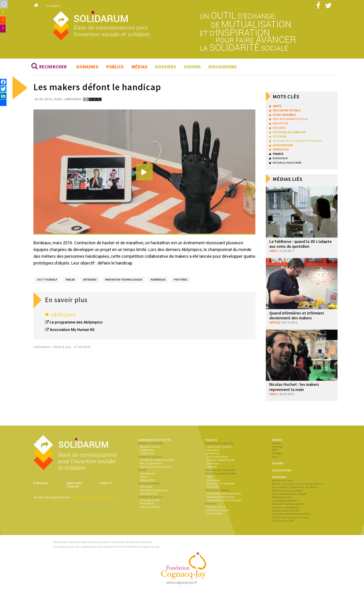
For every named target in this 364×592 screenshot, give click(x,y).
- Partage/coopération (154, 490)
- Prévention (147, 473)
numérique (158, 280)
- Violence (212, 453)
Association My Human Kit (72, 330)
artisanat (90, 280)
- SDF (209, 477)
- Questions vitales (218, 447)
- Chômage (213, 480)
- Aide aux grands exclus (155, 467)
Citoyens (211, 504)
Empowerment (282, 497)
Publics (115, 67)
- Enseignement (149, 500)
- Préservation (148, 494)
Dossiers (166, 67)
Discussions (223, 67)
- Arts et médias (149, 507)
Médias (140, 67)
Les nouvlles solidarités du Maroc (295, 487)
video (273, 251)
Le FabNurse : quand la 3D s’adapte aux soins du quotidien (301, 244)
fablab (70, 280)
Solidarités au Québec (288, 491)
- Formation (147, 504)
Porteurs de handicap (220, 470)
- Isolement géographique (223, 494)
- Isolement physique (220, 497)
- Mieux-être (147, 480)
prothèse (180, 280)
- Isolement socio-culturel (223, 500)
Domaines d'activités (155, 440)
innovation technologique (124, 280)
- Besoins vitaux (149, 447)
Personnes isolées (217, 490)
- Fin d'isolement (150, 463)
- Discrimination (217, 457)
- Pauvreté (212, 487)
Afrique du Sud (282, 481)
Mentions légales (75, 485)
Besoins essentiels (151, 443)
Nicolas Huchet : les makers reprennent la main (294, 387)
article (275, 323)
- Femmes (212, 463)
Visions (192, 67)
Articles (277, 447)
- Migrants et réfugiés (220, 483)
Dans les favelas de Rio (288, 504)
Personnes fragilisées (220, 443)
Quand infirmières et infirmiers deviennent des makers (297, 316)
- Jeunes (211, 467)
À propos (53, 6)
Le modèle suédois (285, 501)
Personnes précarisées (221, 473)
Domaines (87, 67)
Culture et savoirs (151, 497)
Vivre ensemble (149, 483)
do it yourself (47, 280)
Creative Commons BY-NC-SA (93, 497)
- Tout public (214, 514)
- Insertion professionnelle (156, 460)
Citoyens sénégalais (286, 507)
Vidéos (277, 443)
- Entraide (145, 487)
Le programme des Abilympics (76, 322)
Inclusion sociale (150, 457)
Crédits (106, 483)
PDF (275, 450)
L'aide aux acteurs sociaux (291, 517)
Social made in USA (286, 511)
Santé (142, 470)
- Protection (146, 453)
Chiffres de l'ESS (283, 521)
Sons (275, 457)
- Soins (143, 477)
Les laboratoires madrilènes (292, 514)
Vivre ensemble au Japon (289, 494)
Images (277, 453)
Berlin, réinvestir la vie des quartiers (298, 484)
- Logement (146, 450)
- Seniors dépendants (220, 460)
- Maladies (213, 450)
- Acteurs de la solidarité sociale (217, 508)
